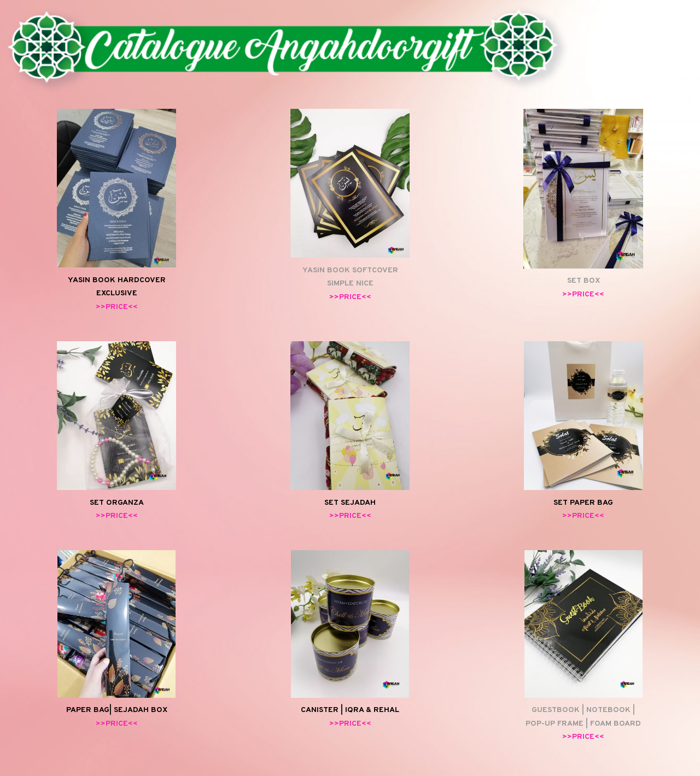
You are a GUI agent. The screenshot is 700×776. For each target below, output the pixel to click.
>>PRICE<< (117, 307)
